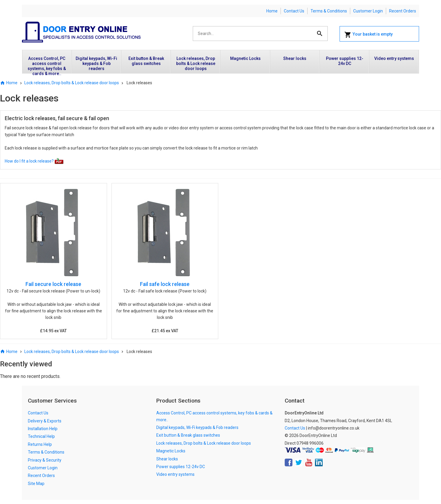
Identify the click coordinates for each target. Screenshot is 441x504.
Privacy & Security (45, 460)
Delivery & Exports (45, 421)
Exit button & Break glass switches (146, 61)
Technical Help (41, 436)
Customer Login (368, 11)
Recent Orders (403, 11)
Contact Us (294, 11)
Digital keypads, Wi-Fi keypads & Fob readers (96, 63)
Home (272, 11)
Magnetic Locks (245, 58)
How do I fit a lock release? (34, 161)
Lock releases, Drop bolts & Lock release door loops (196, 63)
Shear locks (295, 58)
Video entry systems (394, 58)
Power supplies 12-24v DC (345, 61)
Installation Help (43, 429)
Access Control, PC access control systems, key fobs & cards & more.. (47, 65)
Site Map (36, 484)
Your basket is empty (368, 35)
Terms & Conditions (329, 11)
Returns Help (40, 444)
